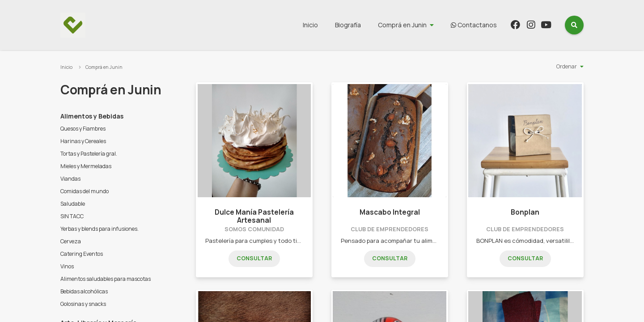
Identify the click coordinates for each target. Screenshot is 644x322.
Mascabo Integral (390, 212)
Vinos (67, 266)
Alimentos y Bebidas (92, 116)
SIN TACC (72, 216)
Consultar (254, 258)
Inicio (310, 25)
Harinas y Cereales (83, 141)
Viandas (70, 179)
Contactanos (474, 25)
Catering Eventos (82, 254)
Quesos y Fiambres (83, 129)
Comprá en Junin (402, 25)
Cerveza (71, 241)
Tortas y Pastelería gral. (89, 154)
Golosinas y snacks (83, 304)
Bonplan (525, 212)
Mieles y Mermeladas (86, 166)
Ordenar (567, 66)
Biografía (348, 25)
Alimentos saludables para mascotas (106, 279)
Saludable (73, 204)
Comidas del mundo (85, 191)
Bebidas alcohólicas (84, 291)
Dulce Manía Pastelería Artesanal (254, 216)
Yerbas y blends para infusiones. (100, 229)
